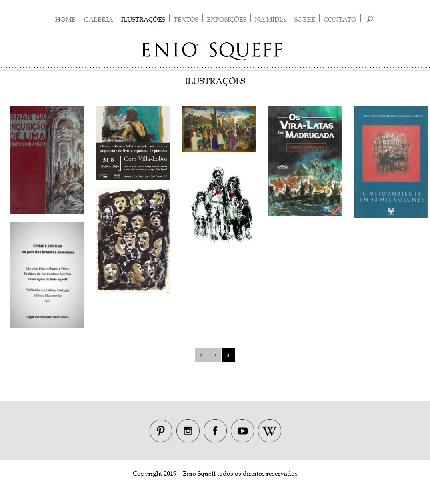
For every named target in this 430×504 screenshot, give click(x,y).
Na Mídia (270, 19)
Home (65, 19)
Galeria (98, 19)
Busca (370, 19)
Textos (186, 19)
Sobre (305, 19)
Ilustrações (143, 19)
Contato (340, 19)
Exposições (227, 19)
